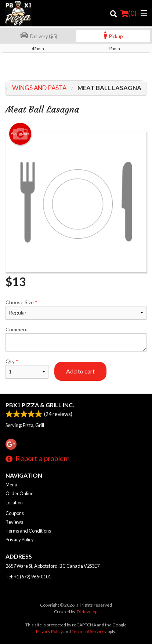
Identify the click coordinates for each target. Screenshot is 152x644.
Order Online (19, 493)
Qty (27, 368)
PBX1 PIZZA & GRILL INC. (40, 405)
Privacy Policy (20, 540)
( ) (129, 13)
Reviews (14, 522)
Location (14, 503)
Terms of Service (88, 631)
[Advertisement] (76, 67)
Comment (76, 339)
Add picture (20, 134)
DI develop (87, 612)
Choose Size (76, 309)
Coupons (15, 513)
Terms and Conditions (28, 531)
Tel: (28, 577)
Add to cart (80, 371)
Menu (11, 485)
